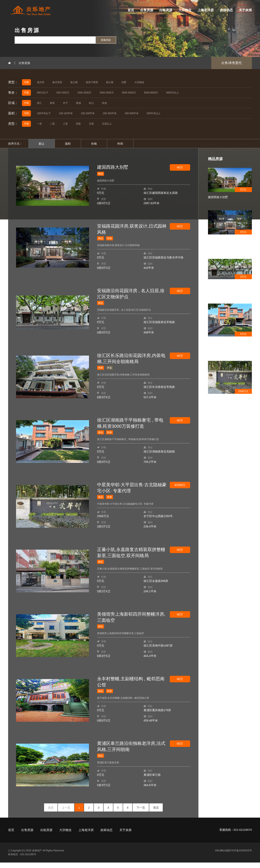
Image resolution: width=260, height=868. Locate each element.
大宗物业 (185, 10)
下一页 (141, 813)
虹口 (91, 103)
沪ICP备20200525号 (241, 856)
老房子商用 (92, 82)
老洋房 (41, 82)
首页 (131, 10)
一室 (39, 124)
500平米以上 (154, 113)
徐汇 (39, 103)
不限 (26, 82)
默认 (42, 144)
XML (217, 856)
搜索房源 (106, 40)
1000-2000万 (84, 93)
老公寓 (74, 82)
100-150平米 (66, 113)
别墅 (124, 82)
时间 (120, 144)
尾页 (156, 813)
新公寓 (110, 82)
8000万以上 (173, 93)
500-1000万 (63, 93)
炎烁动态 (226, 10)
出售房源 (147, 10)
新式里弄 (57, 82)
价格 (94, 144)
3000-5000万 (129, 93)
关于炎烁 (245, 10)
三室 (65, 124)
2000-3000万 (107, 93)
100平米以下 (44, 113)
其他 (104, 103)
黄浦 (78, 103)
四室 (78, 124)
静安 (52, 103)
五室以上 (107, 124)
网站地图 (225, 856)
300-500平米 (132, 113)
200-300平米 (110, 113)
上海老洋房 (206, 10)
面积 (68, 144)
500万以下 (43, 93)
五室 (91, 124)
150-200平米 (88, 113)
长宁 (65, 103)
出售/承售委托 (232, 63)
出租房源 (166, 10)
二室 (52, 124)
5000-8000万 (151, 93)
